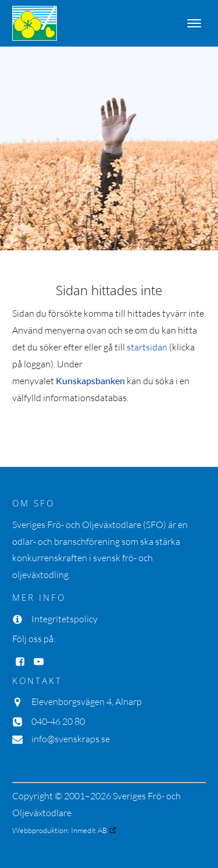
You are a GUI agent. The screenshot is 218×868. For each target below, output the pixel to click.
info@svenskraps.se (71, 739)
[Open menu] (194, 23)
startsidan (147, 347)
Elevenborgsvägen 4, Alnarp (87, 702)
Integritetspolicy (65, 619)
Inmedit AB (89, 830)
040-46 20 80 (58, 721)
